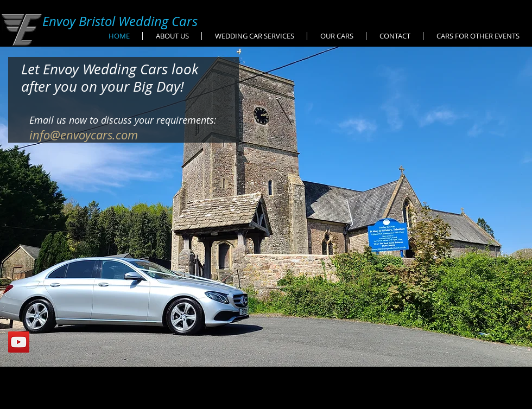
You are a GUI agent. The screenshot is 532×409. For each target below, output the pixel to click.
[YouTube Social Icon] (19, 342)
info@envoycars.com (84, 135)
